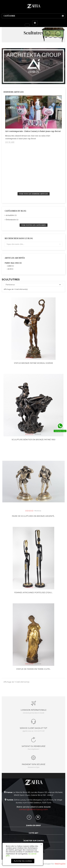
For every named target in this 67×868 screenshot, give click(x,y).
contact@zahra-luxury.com (33, 809)
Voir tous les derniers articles (34, 194)
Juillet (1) (11, 266)
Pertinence (33, 285)
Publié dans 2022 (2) (13, 263)
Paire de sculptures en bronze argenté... (33, 516)
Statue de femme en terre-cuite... (34, 669)
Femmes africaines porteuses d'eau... (34, 593)
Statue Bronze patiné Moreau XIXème (33, 363)
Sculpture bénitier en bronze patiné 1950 (33, 440)
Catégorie (9, 16)
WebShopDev (60, 864)
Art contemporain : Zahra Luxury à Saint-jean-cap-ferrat (33, 131)
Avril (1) (10, 269)
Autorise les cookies (23, 861)
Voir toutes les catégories (34, 225)
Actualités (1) (11, 215)
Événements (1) (12, 220)
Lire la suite (10, 142)
